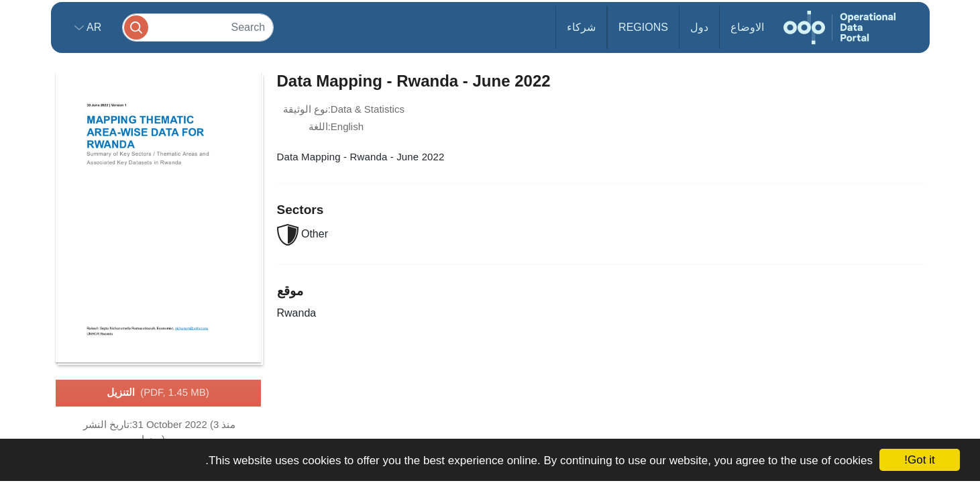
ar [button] (93, 27)
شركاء (581, 27)
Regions (643, 27)
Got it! (919, 460)
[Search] (198, 27)
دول (699, 27)
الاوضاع (747, 27)
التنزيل (158, 393)
